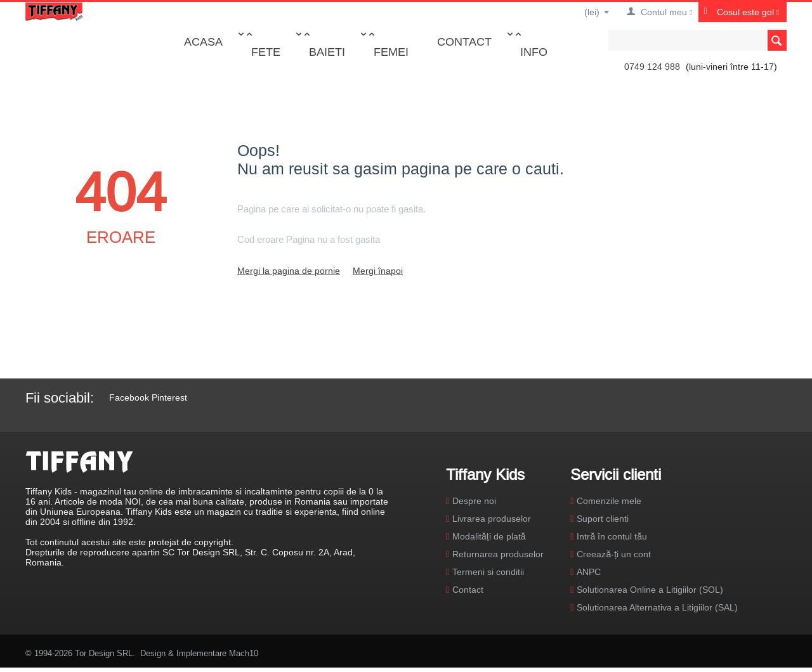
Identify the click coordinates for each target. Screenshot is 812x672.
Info (534, 52)
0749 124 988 (652, 67)
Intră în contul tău (612, 536)
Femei (391, 52)
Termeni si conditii (488, 572)
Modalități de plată (489, 536)
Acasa (203, 42)
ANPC (589, 572)
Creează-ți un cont (614, 554)
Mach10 (244, 653)
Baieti (327, 52)
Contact (464, 42)
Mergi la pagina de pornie (289, 271)
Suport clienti (603, 519)
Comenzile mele (609, 501)
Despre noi (474, 501)
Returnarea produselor (498, 554)
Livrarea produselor (492, 519)
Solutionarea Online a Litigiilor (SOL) (650, 590)
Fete (266, 52)
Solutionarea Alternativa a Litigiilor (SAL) (657, 607)
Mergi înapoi (378, 271)
